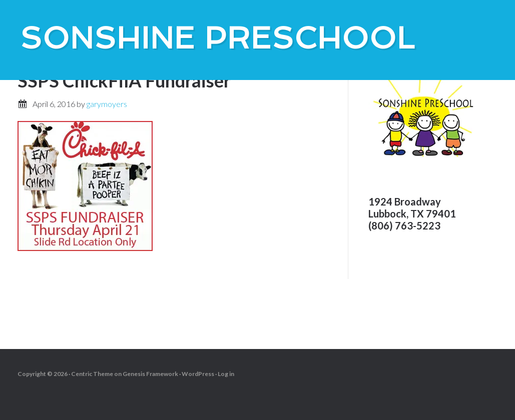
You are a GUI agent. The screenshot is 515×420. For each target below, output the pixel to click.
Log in (226, 374)
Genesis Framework (150, 374)
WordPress (198, 374)
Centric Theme (92, 374)
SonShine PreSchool (218, 38)
